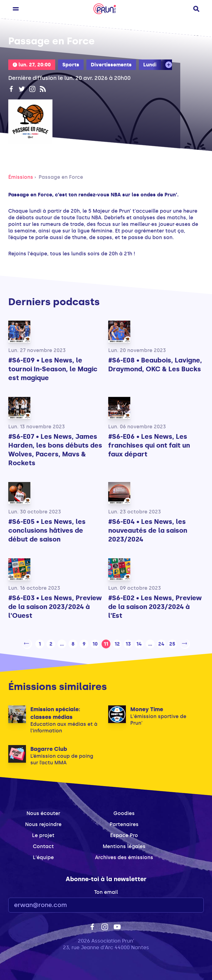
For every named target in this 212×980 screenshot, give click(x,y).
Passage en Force (61, 177)
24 (161, 643)
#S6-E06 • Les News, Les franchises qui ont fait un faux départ (149, 445)
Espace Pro (124, 834)
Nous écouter (43, 812)
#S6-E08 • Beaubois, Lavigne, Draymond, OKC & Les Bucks (155, 365)
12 (117, 643)
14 (139, 643)
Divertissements (111, 65)
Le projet (43, 834)
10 (95, 643)
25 (172, 643)
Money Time (147, 708)
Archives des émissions (124, 856)
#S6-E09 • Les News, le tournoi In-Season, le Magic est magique (53, 369)
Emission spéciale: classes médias (55, 712)
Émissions (21, 177)
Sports (71, 65)
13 (128, 643)
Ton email (106, 891)
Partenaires (124, 823)
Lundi (150, 65)
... (62, 643)
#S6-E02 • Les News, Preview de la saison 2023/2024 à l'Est (155, 607)
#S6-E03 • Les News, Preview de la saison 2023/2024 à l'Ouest (55, 607)
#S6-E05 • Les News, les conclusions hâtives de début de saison (47, 530)
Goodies (124, 812)
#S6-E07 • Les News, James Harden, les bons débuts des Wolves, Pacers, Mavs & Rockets (55, 450)
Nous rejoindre (43, 823)
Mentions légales (124, 845)
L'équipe (43, 856)
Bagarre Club (49, 748)
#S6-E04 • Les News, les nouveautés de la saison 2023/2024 (148, 530)
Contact (43, 845)
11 (106, 643)
